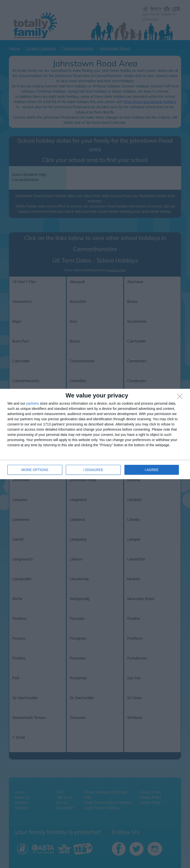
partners (33, 403)
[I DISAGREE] (181, 398)
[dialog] (95, 434)
